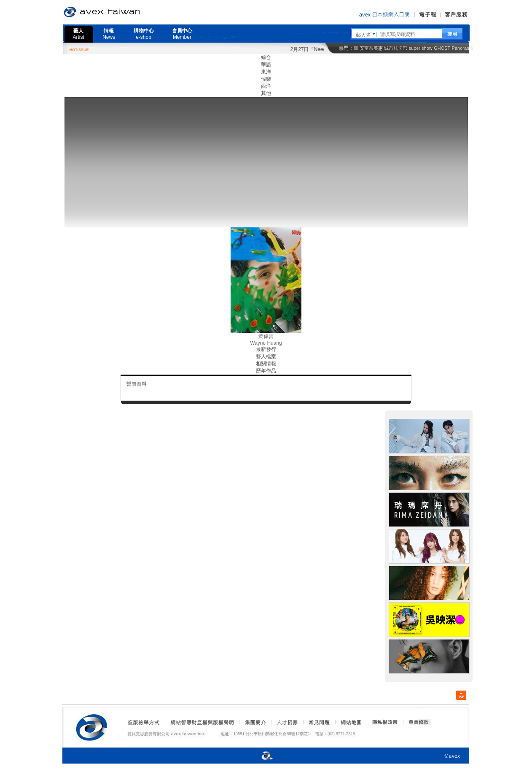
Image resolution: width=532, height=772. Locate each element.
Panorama (463, 48)
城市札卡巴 (396, 48)
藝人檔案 (266, 356)
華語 (266, 65)
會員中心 (182, 34)
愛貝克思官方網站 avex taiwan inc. (126, 12)
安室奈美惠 (371, 48)
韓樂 (266, 79)
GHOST (442, 48)
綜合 (266, 57)
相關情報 (266, 364)
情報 (109, 34)
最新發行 (266, 349)
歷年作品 (266, 371)
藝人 (79, 34)
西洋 (266, 86)
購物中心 (144, 34)
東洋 (266, 72)
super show (421, 48)
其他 (266, 93)
